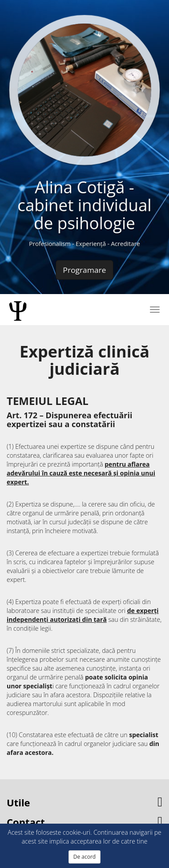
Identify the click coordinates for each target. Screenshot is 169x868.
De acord (84, 857)
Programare (84, 267)
